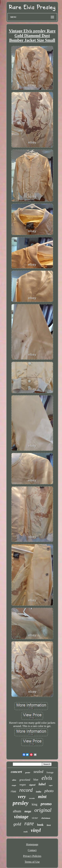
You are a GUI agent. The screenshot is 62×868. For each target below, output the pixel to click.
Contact (32, 850)
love (49, 825)
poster (28, 773)
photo (49, 791)
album (17, 811)
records (32, 798)
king (35, 804)
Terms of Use (32, 862)
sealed (38, 772)
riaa (13, 791)
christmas (46, 818)
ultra (14, 780)
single (14, 785)
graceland (25, 780)
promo (46, 804)
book (40, 825)
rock (26, 832)
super (51, 785)
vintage (21, 817)
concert (16, 772)
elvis (47, 778)
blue (36, 780)
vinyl (36, 830)
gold (17, 824)
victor (35, 818)
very (22, 796)
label (42, 784)
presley (21, 803)
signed (32, 785)
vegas (23, 785)
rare (29, 823)
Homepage (32, 844)
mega (28, 811)
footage (50, 772)
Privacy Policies (32, 856)
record (26, 790)
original (43, 810)
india (39, 792)
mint (42, 797)
